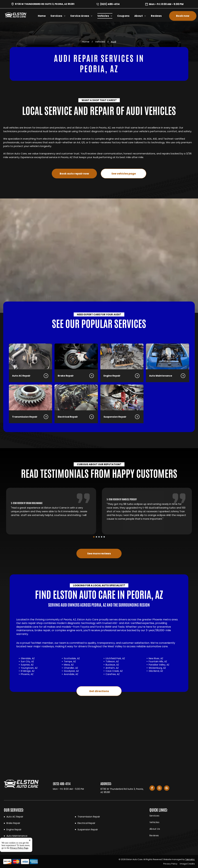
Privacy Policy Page (19, 848)
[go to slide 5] (104, 537)
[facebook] (152, 788)
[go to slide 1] (94, 537)
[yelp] (159, 788)
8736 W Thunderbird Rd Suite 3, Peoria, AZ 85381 (45, 4)
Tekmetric (190, 859)
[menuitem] (44, 16)
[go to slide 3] (99, 537)
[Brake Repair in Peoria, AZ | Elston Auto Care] (33, 356)
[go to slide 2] (96, 537)
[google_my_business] (167, 788)
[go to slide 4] (102, 537)
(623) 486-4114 (110, 4)
